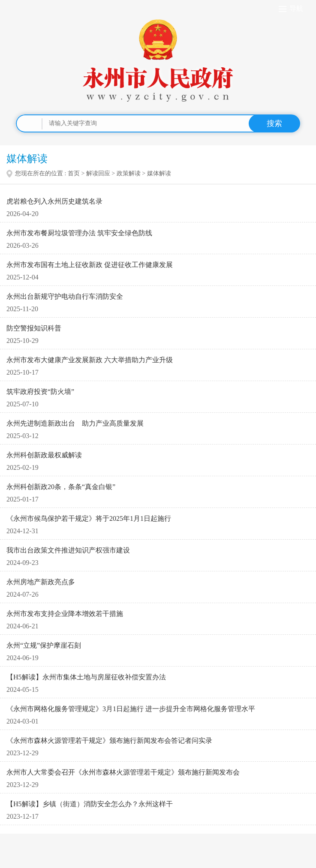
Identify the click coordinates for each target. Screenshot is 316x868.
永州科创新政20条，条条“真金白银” (61, 487)
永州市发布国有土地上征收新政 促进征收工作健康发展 (90, 265)
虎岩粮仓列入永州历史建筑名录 (54, 201)
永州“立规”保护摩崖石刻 (44, 645)
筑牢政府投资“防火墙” (40, 392)
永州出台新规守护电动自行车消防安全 (65, 296)
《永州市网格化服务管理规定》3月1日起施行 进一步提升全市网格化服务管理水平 (131, 709)
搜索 (274, 123)
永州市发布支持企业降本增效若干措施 (65, 614)
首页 (74, 173)
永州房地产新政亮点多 (41, 582)
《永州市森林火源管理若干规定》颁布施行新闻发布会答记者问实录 (109, 740)
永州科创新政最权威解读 (44, 455)
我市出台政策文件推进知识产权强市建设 (68, 550)
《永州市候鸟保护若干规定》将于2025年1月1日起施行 (89, 518)
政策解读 (129, 173)
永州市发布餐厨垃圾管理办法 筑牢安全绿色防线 (79, 233)
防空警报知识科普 (34, 328)
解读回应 (98, 173)
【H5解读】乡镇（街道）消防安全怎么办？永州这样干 (90, 804)
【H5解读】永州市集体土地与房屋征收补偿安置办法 (86, 677)
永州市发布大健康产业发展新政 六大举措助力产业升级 (90, 360)
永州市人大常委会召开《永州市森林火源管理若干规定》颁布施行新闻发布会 (123, 772)
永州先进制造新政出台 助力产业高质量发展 (75, 423)
